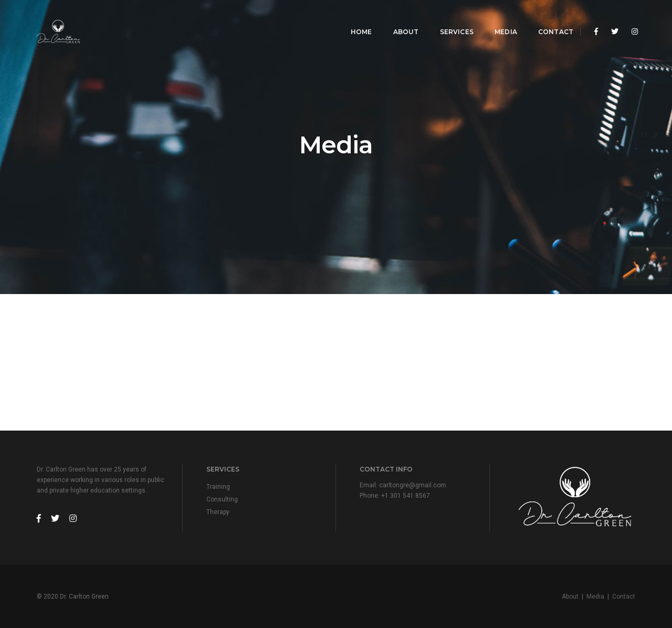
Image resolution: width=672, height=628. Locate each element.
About (398, 19)
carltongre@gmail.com (413, 485)
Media (498, 19)
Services (449, 19)
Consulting (222, 499)
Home (354, 19)
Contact (548, 19)
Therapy (218, 512)
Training (218, 487)
